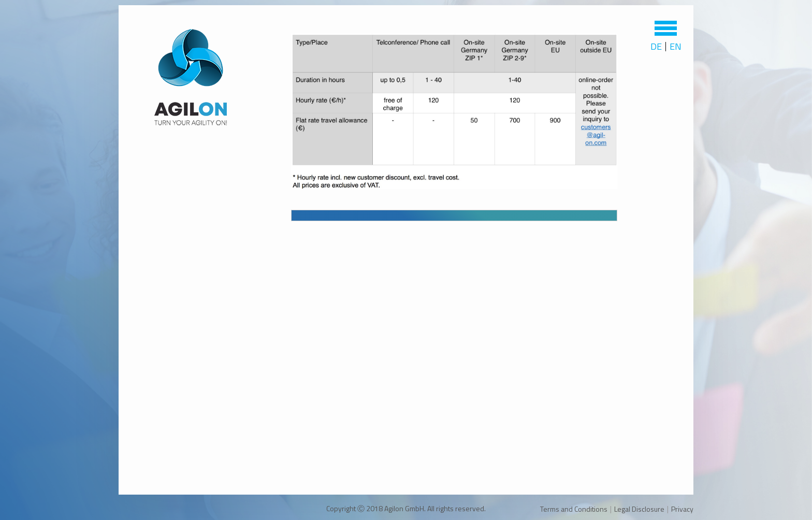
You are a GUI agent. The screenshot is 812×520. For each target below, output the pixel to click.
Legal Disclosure (639, 509)
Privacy (682, 509)
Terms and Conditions (574, 509)
